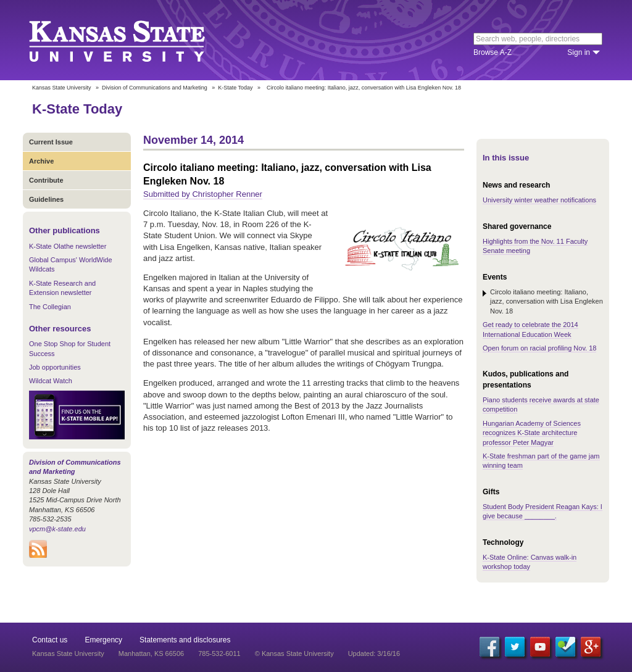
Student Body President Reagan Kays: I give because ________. (543, 511)
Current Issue (51, 142)
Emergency (103, 640)
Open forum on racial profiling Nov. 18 (539, 348)
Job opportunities (55, 367)
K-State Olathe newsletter (68, 246)
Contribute (46, 180)
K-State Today (235, 88)
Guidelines (46, 199)
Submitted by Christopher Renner (203, 194)
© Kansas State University (294, 653)
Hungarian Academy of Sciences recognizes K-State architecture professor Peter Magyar (532, 433)
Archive (41, 161)
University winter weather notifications (539, 200)
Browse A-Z (493, 52)
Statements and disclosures (185, 640)
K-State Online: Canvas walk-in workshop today (530, 562)
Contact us (50, 640)
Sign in (579, 52)
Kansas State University (132, 40)
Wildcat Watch (51, 381)
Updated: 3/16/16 (374, 653)
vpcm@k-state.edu (57, 529)
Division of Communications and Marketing (155, 88)
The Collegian (50, 307)
